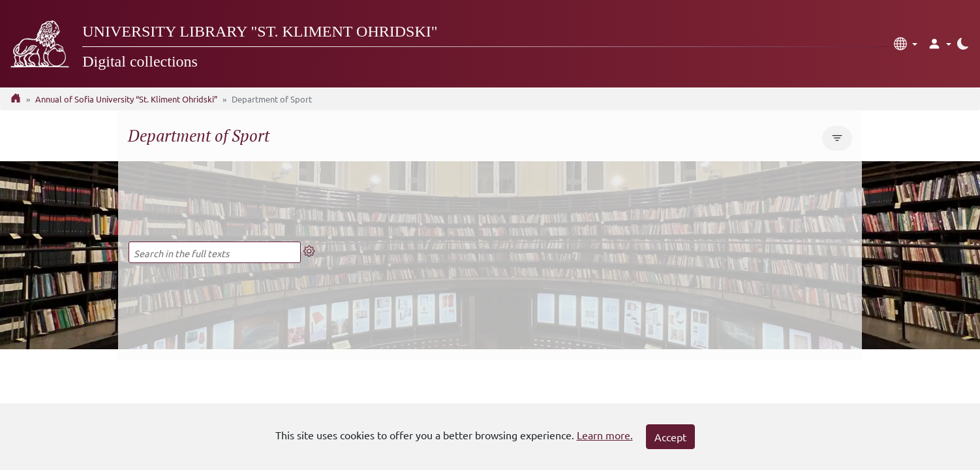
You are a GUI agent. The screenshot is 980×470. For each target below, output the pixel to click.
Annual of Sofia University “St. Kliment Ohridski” (126, 99)
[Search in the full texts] (215, 252)
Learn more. (605, 435)
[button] (906, 44)
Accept (670, 437)
